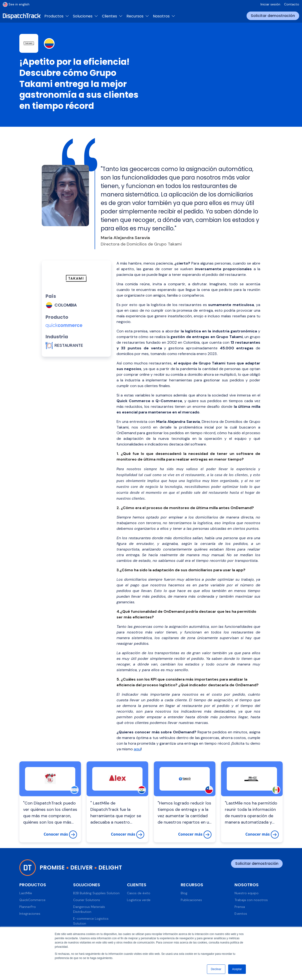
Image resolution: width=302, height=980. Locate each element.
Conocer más (60, 835)
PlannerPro (28, 907)
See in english (16, 4)
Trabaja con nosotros (251, 900)
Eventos (241, 914)
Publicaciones (191, 900)
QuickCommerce (32, 900)
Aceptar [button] (237, 969)
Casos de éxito (139, 893)
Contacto (292, 4)
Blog (184, 893)
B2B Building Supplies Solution (96, 893)
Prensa (240, 907)
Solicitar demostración (273, 16)
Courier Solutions (87, 900)
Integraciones (30, 914)
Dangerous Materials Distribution (89, 909)
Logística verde (139, 900)
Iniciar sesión (270, 4)
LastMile (26, 893)
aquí (137, 749)
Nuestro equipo (247, 893)
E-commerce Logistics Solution (91, 921)
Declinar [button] (216, 969)
